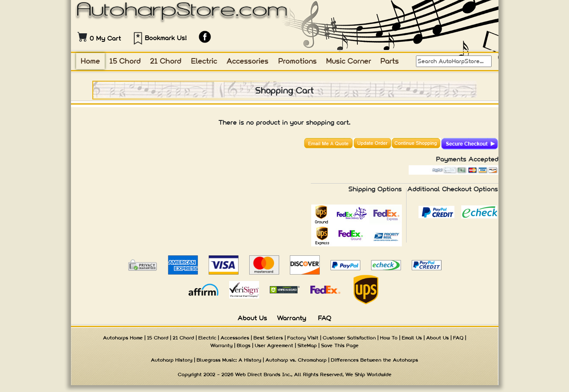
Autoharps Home (123, 338)
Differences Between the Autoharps (374, 360)
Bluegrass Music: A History (229, 360)
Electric (204, 61)
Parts (390, 61)
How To (389, 338)
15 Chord (125, 61)
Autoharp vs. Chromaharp (296, 360)
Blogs (244, 345)
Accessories (248, 61)
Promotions (298, 61)
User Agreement (274, 345)
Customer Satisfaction (349, 338)
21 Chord (166, 61)
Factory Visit (303, 338)
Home (90, 61)
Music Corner (349, 61)
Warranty (292, 318)
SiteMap (307, 345)
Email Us (412, 338)
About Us (252, 318)
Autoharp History (172, 360)
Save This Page (340, 345)
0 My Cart (105, 38)
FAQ (325, 318)
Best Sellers (268, 338)
